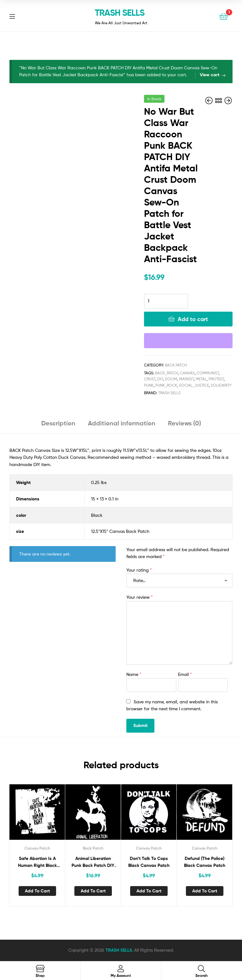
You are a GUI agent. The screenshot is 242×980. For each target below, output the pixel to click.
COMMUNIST (208, 373)
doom (171, 379)
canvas (187, 373)
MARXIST (186, 379)
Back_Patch (167, 373)
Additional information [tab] (122, 423)
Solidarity (221, 385)
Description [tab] (58, 423)
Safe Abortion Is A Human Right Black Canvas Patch (37, 862)
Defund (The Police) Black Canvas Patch (205, 862)
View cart (210, 75)
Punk (149, 385)
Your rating (139, 570)
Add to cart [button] (37, 891)
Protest (216, 379)
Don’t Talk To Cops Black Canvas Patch (149, 862)
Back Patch (176, 365)
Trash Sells (169, 393)
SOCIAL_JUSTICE (194, 385)
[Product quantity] (166, 301)
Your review (140, 597)
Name (134, 674)
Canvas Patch (37, 848)
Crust (150, 379)
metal (201, 379)
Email (185, 674)
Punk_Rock (166, 385)
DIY (160, 379)
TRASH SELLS (120, 13)
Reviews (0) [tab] (184, 423)
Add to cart (193, 319)
